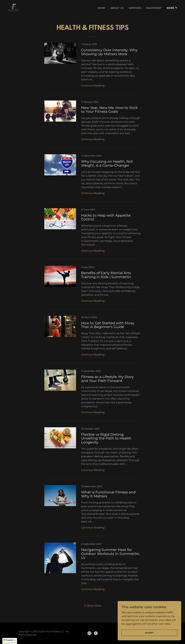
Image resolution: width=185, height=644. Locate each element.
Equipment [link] (154, 8)
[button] (172, 8)
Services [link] (135, 8)
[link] (13, 7)
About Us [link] (117, 8)
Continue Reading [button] (93, 86)
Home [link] (101, 8)
